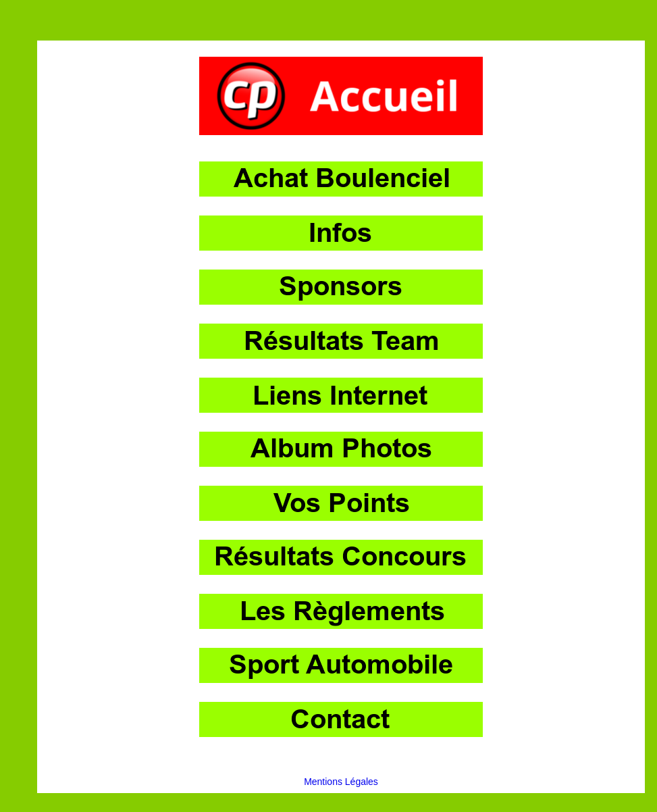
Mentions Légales (341, 782)
